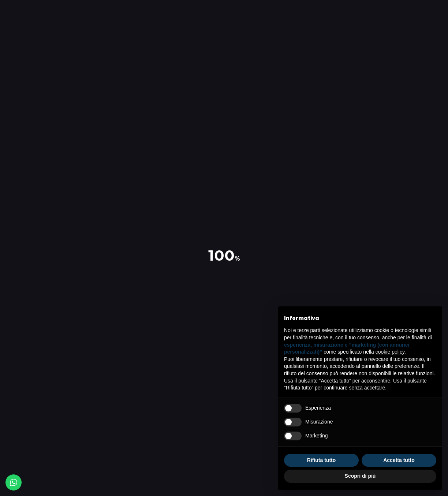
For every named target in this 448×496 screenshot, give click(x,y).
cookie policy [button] (390, 352)
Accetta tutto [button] (399, 460)
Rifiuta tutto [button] (322, 460)
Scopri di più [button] (360, 476)
